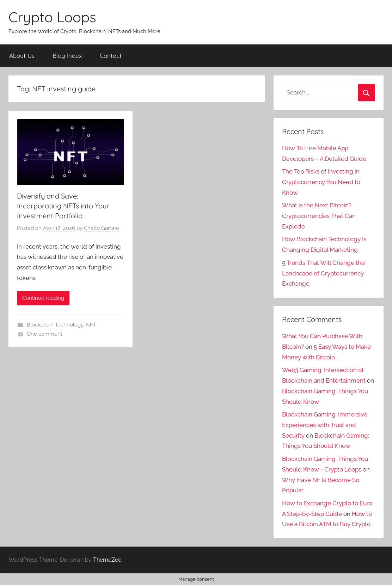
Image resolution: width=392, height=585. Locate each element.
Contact (111, 56)
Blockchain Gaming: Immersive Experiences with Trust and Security (325, 425)
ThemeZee (107, 560)
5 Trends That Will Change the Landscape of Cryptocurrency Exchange (323, 273)
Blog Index (67, 56)
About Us (22, 56)
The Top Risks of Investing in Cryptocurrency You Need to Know (321, 182)
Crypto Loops (52, 17)
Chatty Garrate (102, 228)
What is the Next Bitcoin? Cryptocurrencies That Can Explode (319, 216)
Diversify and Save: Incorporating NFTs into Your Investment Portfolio (63, 206)
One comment (45, 334)
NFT (91, 325)
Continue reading (43, 298)
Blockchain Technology (55, 325)
